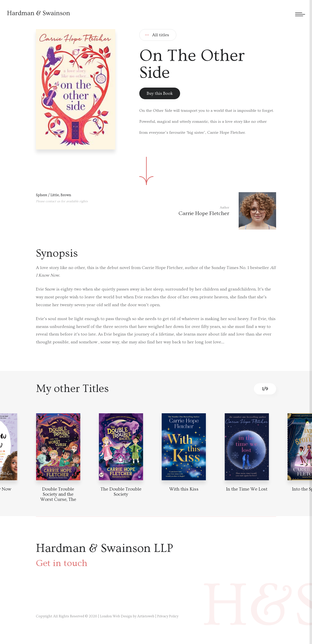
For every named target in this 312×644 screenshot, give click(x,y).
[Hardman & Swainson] (39, 13)
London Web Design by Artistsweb (127, 616)
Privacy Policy (168, 616)
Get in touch (62, 563)
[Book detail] (58, 447)
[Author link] (227, 211)
